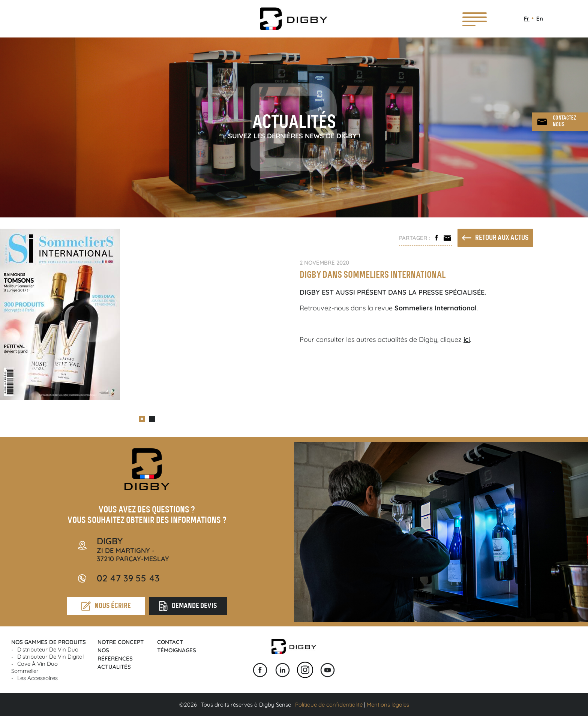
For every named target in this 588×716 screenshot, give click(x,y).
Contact (170, 642)
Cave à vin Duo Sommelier (34, 667)
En (540, 19)
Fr (527, 19)
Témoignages (177, 650)
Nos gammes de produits (49, 642)
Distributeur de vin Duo (48, 649)
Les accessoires (37, 678)
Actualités (114, 667)
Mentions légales (388, 705)
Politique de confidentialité (329, 705)
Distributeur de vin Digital (50, 657)
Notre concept (121, 642)
